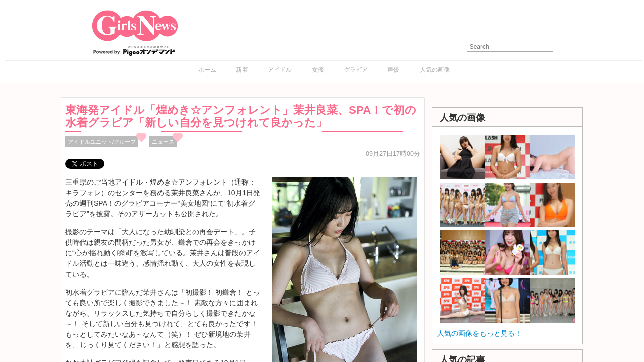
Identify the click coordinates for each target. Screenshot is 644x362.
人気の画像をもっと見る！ (479, 333)
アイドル (280, 70)
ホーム (207, 70)
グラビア (356, 70)
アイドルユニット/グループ (102, 142)
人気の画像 (435, 70)
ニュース (163, 142)
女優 (318, 70)
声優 (393, 70)
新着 (242, 70)
